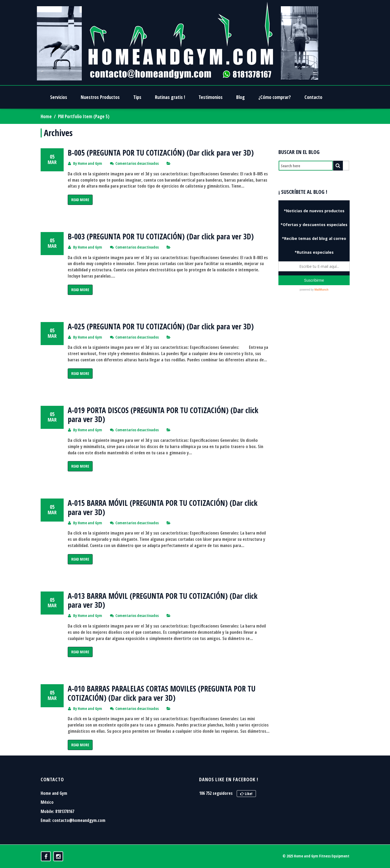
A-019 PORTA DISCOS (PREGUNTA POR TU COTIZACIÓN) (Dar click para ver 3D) (163, 415)
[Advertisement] (314, 394)
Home (46, 116)
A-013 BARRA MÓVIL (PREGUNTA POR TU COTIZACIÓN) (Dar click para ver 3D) (163, 600)
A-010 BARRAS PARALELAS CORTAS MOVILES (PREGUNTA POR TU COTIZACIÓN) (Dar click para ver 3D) (162, 693)
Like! (246, 794)
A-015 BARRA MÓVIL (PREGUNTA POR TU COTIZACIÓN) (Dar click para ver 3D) (163, 507)
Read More (80, 200)
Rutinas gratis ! (170, 97)
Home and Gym (90, 163)
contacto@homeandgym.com (79, 820)
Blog (240, 97)
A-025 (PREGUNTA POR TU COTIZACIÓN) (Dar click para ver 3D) (161, 326)
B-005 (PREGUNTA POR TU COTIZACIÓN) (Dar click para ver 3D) (161, 153)
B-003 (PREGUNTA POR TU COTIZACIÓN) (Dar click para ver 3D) (161, 236)
